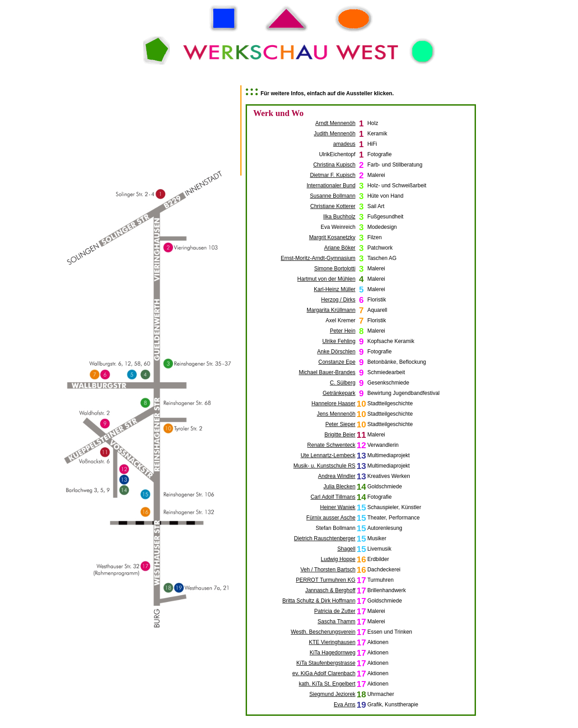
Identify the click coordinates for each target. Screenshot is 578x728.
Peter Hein (343, 331)
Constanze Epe (337, 362)
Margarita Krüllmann (331, 310)
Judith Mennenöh (335, 134)
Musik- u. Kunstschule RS (324, 466)
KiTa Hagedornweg (333, 653)
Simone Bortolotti (335, 269)
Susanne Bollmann (333, 196)
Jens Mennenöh (336, 414)
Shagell (346, 549)
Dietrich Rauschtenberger (325, 538)
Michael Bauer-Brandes (327, 372)
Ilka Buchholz (339, 217)
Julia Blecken (339, 487)
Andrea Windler (337, 476)
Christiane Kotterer (333, 206)
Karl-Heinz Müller (335, 289)
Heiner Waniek (338, 507)
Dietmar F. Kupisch (333, 175)
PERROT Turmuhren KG (326, 580)
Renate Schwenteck (331, 445)
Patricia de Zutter (335, 611)
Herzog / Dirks (338, 300)
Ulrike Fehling (339, 341)
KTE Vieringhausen (332, 642)
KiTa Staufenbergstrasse (326, 663)
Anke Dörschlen (336, 352)
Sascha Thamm (336, 621)
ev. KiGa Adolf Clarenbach (324, 673)
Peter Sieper (340, 424)
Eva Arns (345, 705)
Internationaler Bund (331, 185)
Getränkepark (339, 393)
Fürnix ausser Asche (331, 518)
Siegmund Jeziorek (332, 694)
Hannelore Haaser (333, 403)
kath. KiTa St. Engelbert (327, 684)
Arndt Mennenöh (335, 123)
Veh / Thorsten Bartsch (328, 570)
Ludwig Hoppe (338, 559)
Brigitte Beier (340, 435)
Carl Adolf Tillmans (333, 497)
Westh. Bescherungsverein (323, 632)
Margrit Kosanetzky (332, 237)
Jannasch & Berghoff (330, 590)
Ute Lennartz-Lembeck (328, 455)
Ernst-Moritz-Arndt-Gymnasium (318, 258)
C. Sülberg (343, 383)
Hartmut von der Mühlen (326, 279)
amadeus (344, 144)
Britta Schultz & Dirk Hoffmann (319, 601)
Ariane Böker (340, 248)
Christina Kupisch (334, 165)
